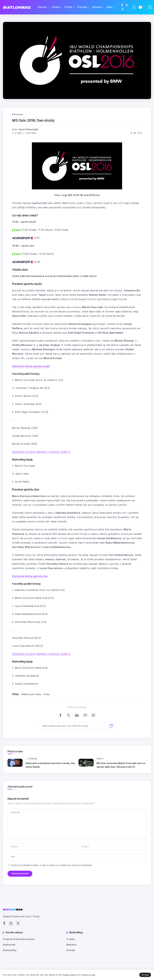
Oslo (47, 694)
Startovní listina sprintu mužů (31, 366)
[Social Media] (122, 5)
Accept (145, 975)
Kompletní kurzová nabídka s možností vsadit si (41, 452)
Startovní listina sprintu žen (30, 576)
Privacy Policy (69, 975)
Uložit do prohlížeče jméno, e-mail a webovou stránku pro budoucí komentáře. (52, 865)
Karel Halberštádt (29, 129)
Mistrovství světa (32, 694)
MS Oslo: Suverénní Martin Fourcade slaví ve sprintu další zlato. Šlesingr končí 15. (121, 765)
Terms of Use (88, 975)
